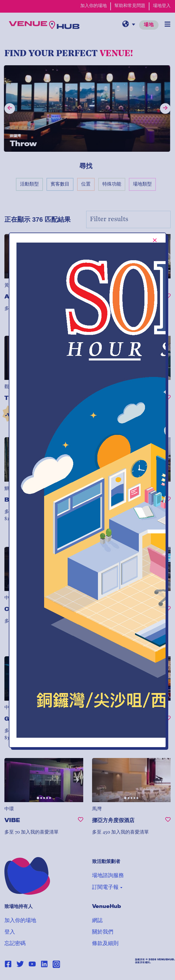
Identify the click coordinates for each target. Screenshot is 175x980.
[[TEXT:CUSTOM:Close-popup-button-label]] (155, 240)
